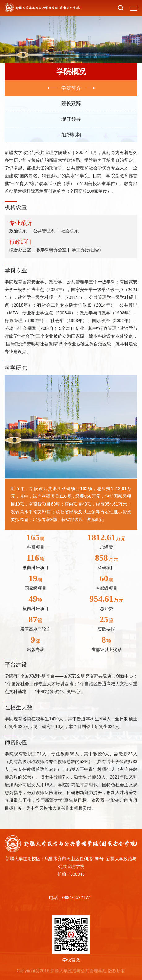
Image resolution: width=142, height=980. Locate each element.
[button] (121, 8)
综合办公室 (20, 250)
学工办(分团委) (86, 250)
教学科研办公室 (51, 250)
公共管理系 (44, 231)
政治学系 (18, 231)
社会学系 (70, 231)
